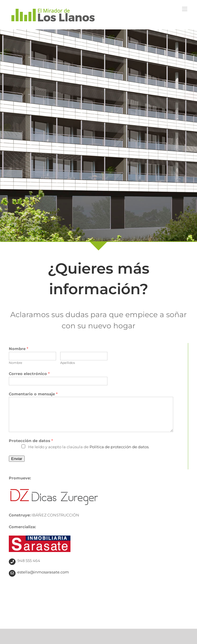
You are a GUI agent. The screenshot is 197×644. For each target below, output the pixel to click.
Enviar (17, 459)
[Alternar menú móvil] (185, 9)
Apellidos (68, 363)
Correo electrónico (29, 374)
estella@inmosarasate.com (43, 572)
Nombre (18, 349)
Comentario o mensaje (33, 394)
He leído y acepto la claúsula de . (89, 447)
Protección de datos (31, 441)
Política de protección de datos (119, 447)
